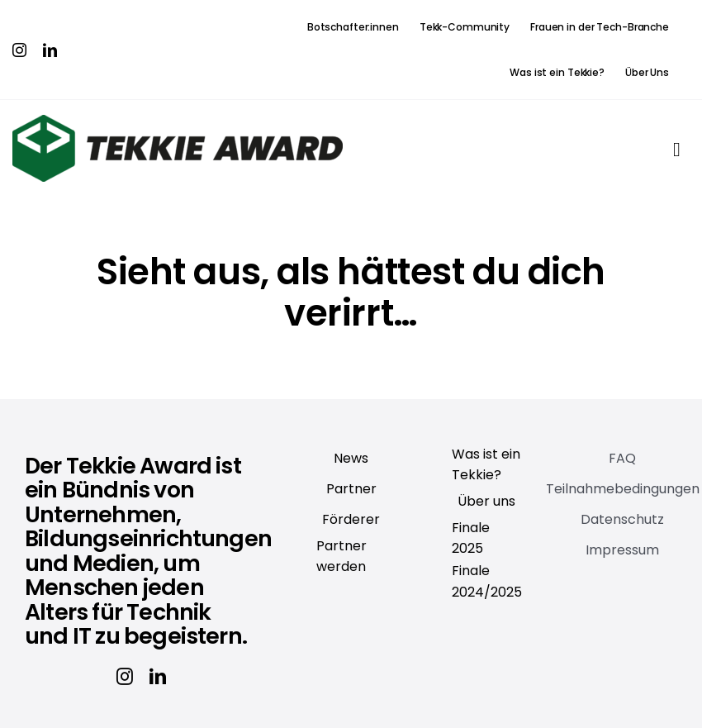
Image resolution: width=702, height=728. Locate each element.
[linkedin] (50, 50)
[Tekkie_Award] (178, 122)
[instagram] (19, 50)
